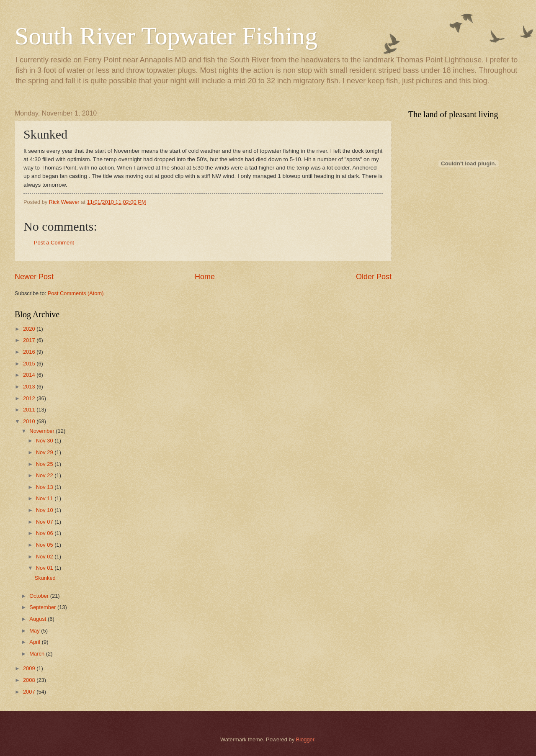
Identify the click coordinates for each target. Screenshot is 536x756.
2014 (30, 375)
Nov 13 (45, 487)
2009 (30, 668)
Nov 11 (45, 498)
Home (205, 277)
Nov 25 (45, 464)
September (43, 607)
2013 (30, 387)
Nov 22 (45, 475)
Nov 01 (45, 568)
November (43, 431)
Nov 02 (45, 557)
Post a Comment (54, 243)
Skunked (45, 578)
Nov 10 (45, 510)
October (40, 596)
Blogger (305, 739)
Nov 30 (45, 441)
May (35, 631)
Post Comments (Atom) (76, 293)
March (37, 654)
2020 (30, 329)
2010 (30, 421)
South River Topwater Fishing (166, 36)
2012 (30, 398)
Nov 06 (45, 533)
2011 (30, 410)
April (35, 642)
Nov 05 (45, 545)
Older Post (374, 277)
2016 (30, 352)
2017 (30, 340)
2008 (30, 680)
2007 (30, 692)
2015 (30, 364)
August (39, 619)
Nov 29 (45, 452)
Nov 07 (45, 522)
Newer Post (34, 277)
